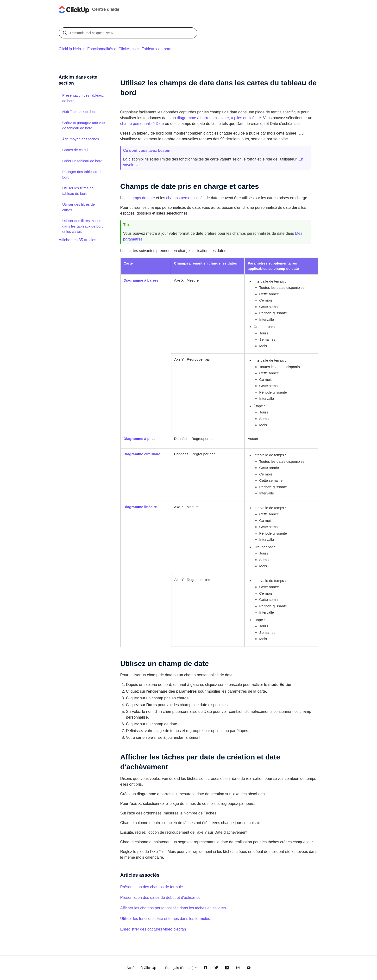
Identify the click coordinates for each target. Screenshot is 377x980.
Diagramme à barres (141, 280)
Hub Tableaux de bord (80, 112)
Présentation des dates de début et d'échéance (160, 897)
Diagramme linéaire (140, 507)
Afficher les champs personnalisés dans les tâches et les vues (173, 908)
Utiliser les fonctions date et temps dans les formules (165, 919)
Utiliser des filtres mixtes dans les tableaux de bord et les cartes (83, 226)
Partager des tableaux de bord (82, 174)
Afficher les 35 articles (77, 240)
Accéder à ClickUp (141, 968)
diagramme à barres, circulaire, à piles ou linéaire (219, 118)
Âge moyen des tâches (81, 139)
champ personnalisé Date (142, 124)
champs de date (141, 198)
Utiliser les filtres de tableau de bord (78, 191)
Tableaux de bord (157, 49)
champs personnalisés (185, 198)
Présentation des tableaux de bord (83, 98)
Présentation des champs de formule (152, 887)
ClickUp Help (70, 49)
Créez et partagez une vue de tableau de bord (84, 125)
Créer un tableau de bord (82, 161)
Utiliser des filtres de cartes (79, 207)
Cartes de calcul (75, 150)
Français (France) (182, 968)
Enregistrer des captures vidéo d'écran (153, 929)
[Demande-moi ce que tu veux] (129, 33)
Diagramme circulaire (142, 454)
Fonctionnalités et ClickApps (111, 49)
